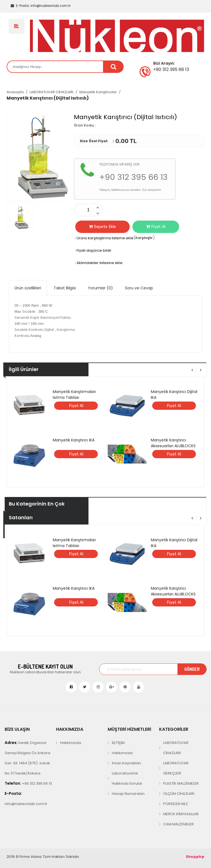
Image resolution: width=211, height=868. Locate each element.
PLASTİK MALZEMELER (181, 783)
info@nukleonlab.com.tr (41, 6)
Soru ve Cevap (139, 288)
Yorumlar (100, 288)
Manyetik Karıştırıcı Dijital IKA (174, 395)
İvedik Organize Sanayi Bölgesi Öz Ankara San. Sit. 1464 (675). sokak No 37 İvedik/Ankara (27, 758)
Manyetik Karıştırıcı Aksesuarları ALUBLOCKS (173, 443)
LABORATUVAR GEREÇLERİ (176, 768)
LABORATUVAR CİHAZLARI (52, 92)
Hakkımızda (71, 743)
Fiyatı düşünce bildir (93, 250)
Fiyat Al (156, 227)
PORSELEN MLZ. (176, 804)
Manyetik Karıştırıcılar (98, 92)
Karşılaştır (144, 238)
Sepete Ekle (102, 227)
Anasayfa (15, 92)
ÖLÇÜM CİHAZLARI (179, 794)
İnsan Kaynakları (126, 763)
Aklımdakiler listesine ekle (98, 263)
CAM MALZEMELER (178, 824)
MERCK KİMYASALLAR (181, 814)
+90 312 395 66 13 (28, 783)
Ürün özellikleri (28, 288)
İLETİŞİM (118, 743)
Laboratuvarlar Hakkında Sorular (127, 778)
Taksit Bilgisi (65, 288)
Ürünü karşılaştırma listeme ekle (104, 238)
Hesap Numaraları (128, 794)
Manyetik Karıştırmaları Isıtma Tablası (74, 395)
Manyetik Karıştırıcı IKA (74, 440)
